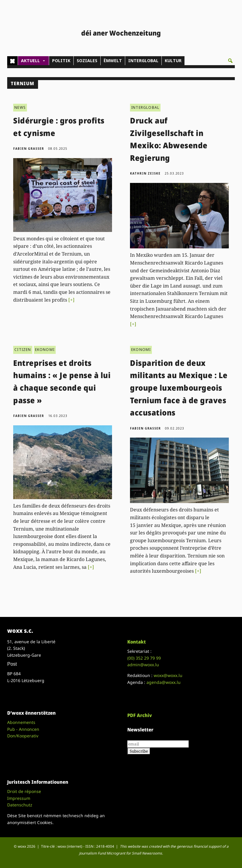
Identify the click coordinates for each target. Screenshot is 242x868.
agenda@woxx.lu (164, 682)
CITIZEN (23, 350)
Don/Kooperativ (23, 736)
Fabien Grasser (29, 149)
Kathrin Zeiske (145, 173)
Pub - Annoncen (23, 729)
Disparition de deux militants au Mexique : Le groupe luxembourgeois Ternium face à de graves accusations (179, 388)
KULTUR (173, 61)
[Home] (12, 61)
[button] (230, 61)
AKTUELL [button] (33, 61)
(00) (144, 658)
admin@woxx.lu (143, 665)
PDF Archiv (140, 715)
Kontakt (137, 642)
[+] (71, 300)
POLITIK (61, 61)
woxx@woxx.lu (168, 675)
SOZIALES (87, 61)
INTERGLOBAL (143, 61)
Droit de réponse (24, 791)
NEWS (20, 107)
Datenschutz (20, 805)
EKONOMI (45, 350)
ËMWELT (113, 61)
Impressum (19, 798)
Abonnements (21, 722)
